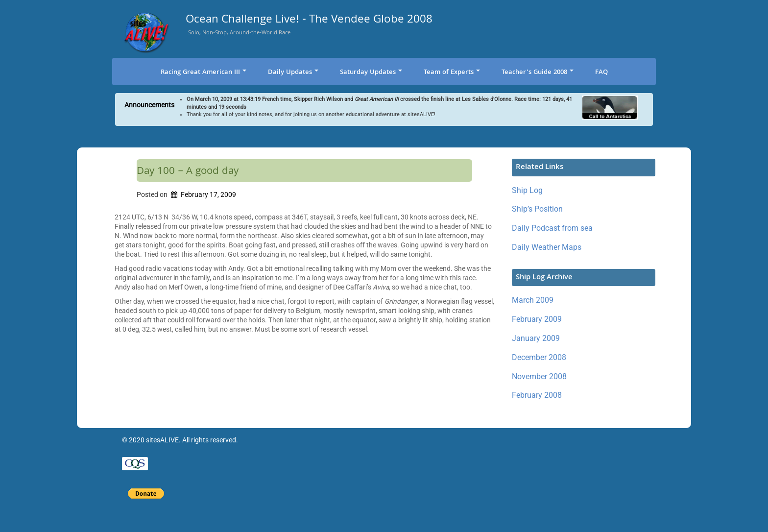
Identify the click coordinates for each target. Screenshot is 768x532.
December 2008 (539, 357)
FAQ (601, 73)
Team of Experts (452, 73)
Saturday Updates (371, 73)
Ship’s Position (537, 209)
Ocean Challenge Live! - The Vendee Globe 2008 (309, 21)
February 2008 (537, 395)
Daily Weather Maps (547, 247)
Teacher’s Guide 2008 (538, 73)
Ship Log (527, 190)
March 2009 (533, 300)
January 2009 (536, 338)
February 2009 (537, 319)
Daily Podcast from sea (552, 228)
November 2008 (539, 376)
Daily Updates (293, 73)
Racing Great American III (204, 73)
